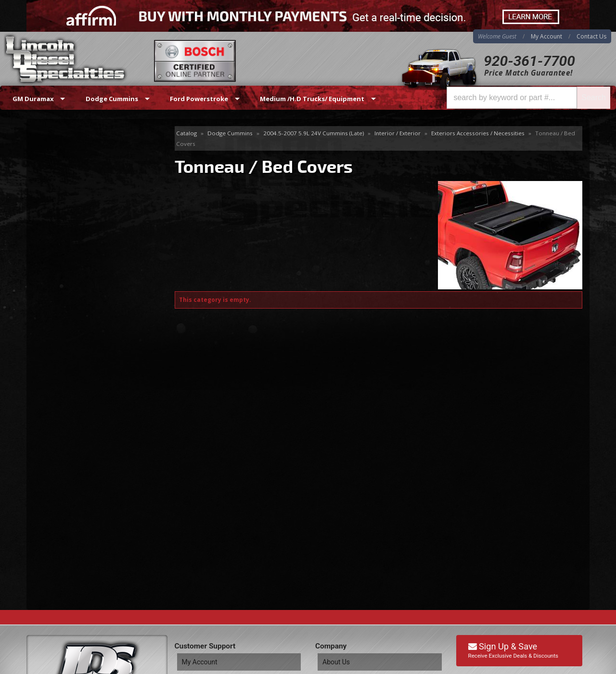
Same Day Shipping (86, 248)
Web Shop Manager (559, 666)
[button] (528, 98)
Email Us (68, 355)
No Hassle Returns (85, 303)
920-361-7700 (529, 61)
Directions (78, 566)
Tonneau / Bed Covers (79, 175)
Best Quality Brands (87, 275)
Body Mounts (62, 160)
